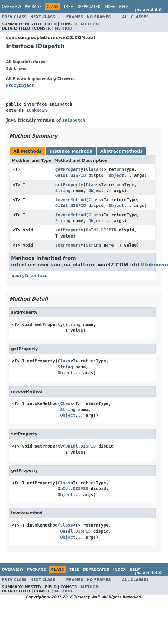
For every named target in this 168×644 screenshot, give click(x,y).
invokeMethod (71, 200)
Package (33, 7)
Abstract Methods (121, 151)
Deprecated (89, 7)
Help (124, 7)
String (63, 190)
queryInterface (30, 276)
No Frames (99, 17)
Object (116, 175)
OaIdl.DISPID (71, 175)
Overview (11, 7)
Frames (75, 17)
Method (90, 24)
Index (110, 7)
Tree (68, 7)
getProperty (69, 169)
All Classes (135, 17)
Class (92, 169)
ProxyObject (20, 85)
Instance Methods (71, 151)
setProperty (69, 230)
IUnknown (16, 69)
